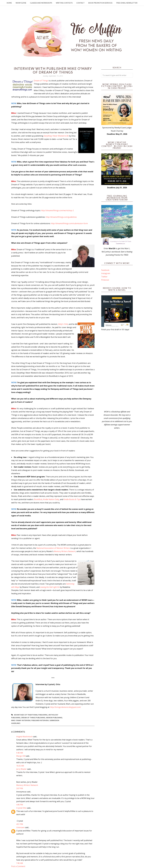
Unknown (20, 827)
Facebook (105, 270)
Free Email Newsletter (127, 3)
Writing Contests (64, 3)
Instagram (106, 273)
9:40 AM (20, 753)
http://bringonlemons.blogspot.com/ (65, 707)
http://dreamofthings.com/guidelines (61, 217)
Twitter (104, 277)
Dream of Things (41, 81)
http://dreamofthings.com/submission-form (69, 223)
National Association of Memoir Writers (53, 548)
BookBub (38, 499)
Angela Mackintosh (24, 737)
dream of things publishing (33, 718)
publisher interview (40, 720)
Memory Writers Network (65, 551)
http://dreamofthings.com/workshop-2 (57, 210)
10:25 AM (20, 766)
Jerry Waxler (21, 769)
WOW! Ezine (21, 3)
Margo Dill (21, 756)
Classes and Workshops (41, 3)
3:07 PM (20, 788)
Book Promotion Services (100, 3)
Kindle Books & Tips (72, 499)
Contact (80, 3)
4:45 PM (20, 805)
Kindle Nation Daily (51, 499)
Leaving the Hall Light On (50, 587)
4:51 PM (20, 824)
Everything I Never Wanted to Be (56, 136)
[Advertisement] (117, 371)
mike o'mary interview (21, 720)
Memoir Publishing (54, 718)
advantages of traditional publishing (31, 715)
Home (9, 3)
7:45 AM (20, 863)
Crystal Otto (21, 808)
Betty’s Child (63, 324)
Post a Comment (18, 866)
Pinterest (105, 280)
